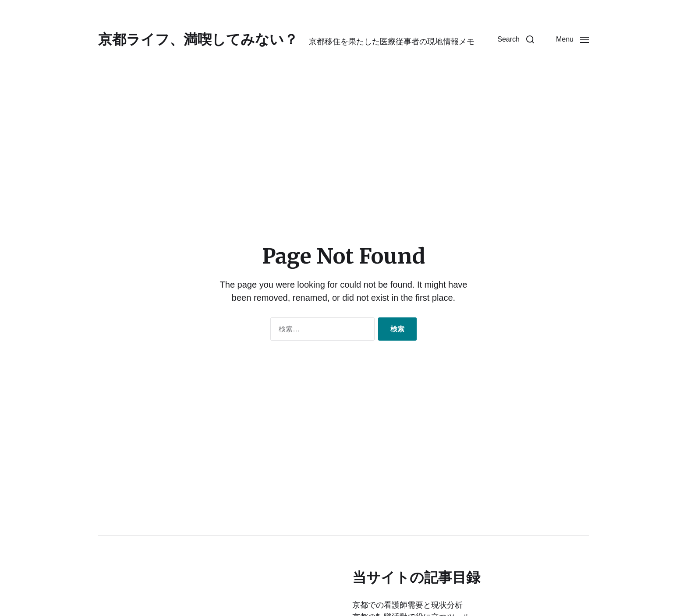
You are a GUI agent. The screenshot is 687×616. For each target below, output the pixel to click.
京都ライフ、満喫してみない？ (198, 39)
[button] (516, 39)
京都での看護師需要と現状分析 (407, 605)
